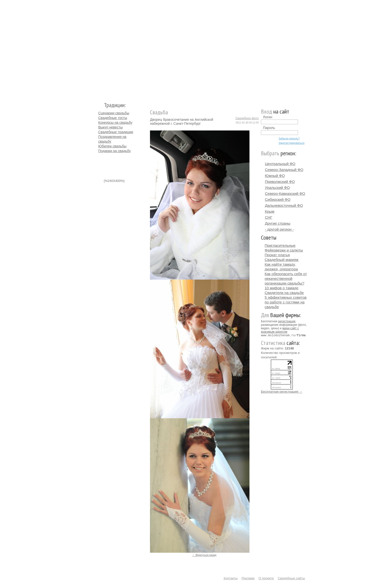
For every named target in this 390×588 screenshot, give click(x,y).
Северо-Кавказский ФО (285, 193)
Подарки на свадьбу (115, 151)
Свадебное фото (247, 118)
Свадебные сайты (291, 578)
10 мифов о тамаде (282, 288)
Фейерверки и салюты (284, 250)
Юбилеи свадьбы (112, 146)
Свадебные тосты (113, 118)
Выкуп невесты (110, 127)
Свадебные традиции (116, 132)
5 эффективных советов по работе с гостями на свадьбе (286, 302)
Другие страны (278, 223)
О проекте (266, 578)
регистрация (287, 321)
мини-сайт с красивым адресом (280, 330)
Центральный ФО (280, 164)
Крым (270, 211)
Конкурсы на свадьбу (115, 123)
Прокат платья (277, 255)
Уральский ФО (277, 188)
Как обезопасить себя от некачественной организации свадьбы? (286, 278)
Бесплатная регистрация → (282, 391)
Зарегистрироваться (292, 143)
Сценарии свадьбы (114, 113)
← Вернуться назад (204, 555)
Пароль (269, 128)
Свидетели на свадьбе (284, 293)
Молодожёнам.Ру (100, 49)
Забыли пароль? (289, 138)
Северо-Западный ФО (284, 170)
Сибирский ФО (278, 199)
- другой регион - (279, 229)
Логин (268, 117)
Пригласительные (280, 245)
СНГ (269, 217)
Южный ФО (275, 176)
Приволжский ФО (280, 182)
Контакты (231, 578)
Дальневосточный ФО (284, 205)
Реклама (248, 578)
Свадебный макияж (282, 260)
